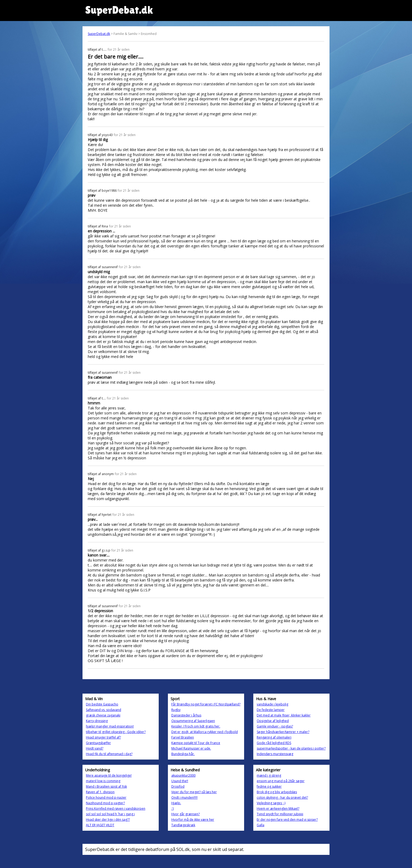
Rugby (176, 710)
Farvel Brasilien (183, 737)
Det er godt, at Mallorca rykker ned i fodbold (205, 732)
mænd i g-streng (269, 775)
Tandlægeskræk (183, 825)
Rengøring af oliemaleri (274, 737)
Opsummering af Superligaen (193, 721)
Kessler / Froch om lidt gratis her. (196, 726)
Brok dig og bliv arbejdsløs (277, 792)
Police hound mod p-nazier (106, 797)
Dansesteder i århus (186, 715)
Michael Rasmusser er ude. (191, 748)
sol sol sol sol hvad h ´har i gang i (110, 814)
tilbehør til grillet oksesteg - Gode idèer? (116, 732)
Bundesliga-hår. (183, 754)
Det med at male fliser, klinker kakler (284, 715)
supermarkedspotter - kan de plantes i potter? (291, 748)
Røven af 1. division (100, 792)
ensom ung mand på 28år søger (281, 781)
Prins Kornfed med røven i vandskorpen (116, 809)
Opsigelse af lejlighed (273, 721)
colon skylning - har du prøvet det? (282, 797)
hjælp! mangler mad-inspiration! (110, 726)
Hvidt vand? (95, 748)
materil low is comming (103, 781)
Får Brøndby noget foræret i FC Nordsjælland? (206, 704)
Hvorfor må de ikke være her (193, 820)
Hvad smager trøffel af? (103, 737)
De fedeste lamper (271, 710)
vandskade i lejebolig (272, 704)
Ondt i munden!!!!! (184, 797)
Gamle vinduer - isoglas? (275, 726)
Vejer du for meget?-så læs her (194, 792)
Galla (261, 825)
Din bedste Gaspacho (102, 704)
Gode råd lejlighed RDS (274, 743)
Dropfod (178, 786)
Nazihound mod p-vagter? (105, 803)
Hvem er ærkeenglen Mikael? (278, 809)
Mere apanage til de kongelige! (109, 775)
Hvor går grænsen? (186, 814)
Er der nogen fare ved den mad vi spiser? (287, 820)
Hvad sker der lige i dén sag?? (108, 820)
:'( (173, 809)
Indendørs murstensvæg (275, 754)
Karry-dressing (97, 721)
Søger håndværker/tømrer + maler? (283, 732)
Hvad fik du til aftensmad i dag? (109, 754)
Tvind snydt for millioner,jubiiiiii (280, 814)
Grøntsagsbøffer (98, 743)
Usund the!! (180, 781)
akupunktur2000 (183, 775)
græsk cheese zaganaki (103, 715)
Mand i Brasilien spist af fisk (106, 786)
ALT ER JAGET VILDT (100, 825)
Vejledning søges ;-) (271, 803)
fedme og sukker (269, 786)
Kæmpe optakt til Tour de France (196, 743)
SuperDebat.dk (99, 34)
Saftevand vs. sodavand (104, 710)
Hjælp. (176, 803)
